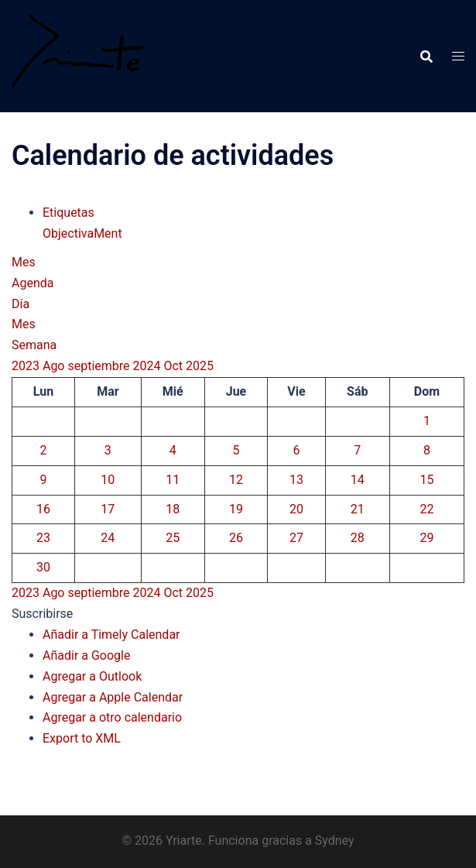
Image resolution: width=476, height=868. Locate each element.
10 (108, 480)
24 (108, 538)
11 (173, 480)
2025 (200, 366)
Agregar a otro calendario (112, 717)
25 (173, 538)
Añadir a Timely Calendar (111, 635)
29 (426, 538)
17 (108, 509)
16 (43, 509)
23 (43, 538)
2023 (27, 366)
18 (173, 509)
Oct (175, 366)
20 (296, 509)
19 (236, 509)
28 (358, 538)
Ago (55, 366)
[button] (42, 614)
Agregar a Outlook (92, 676)
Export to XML (82, 738)
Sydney (335, 841)
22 (426, 509)
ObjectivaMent (82, 233)
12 (236, 480)
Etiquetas (68, 213)
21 (358, 509)
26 (236, 538)
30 (43, 567)
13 (296, 480)
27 (296, 538)
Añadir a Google (86, 655)
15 (426, 480)
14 (358, 480)
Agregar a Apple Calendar (113, 697)
